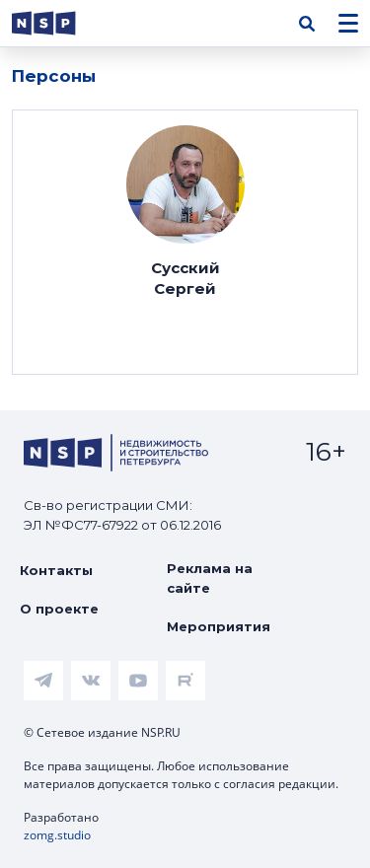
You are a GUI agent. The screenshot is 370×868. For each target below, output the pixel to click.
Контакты (56, 570)
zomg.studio (57, 835)
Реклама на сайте (210, 578)
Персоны (54, 76)
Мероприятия (219, 626)
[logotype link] (60, 23)
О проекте (59, 609)
